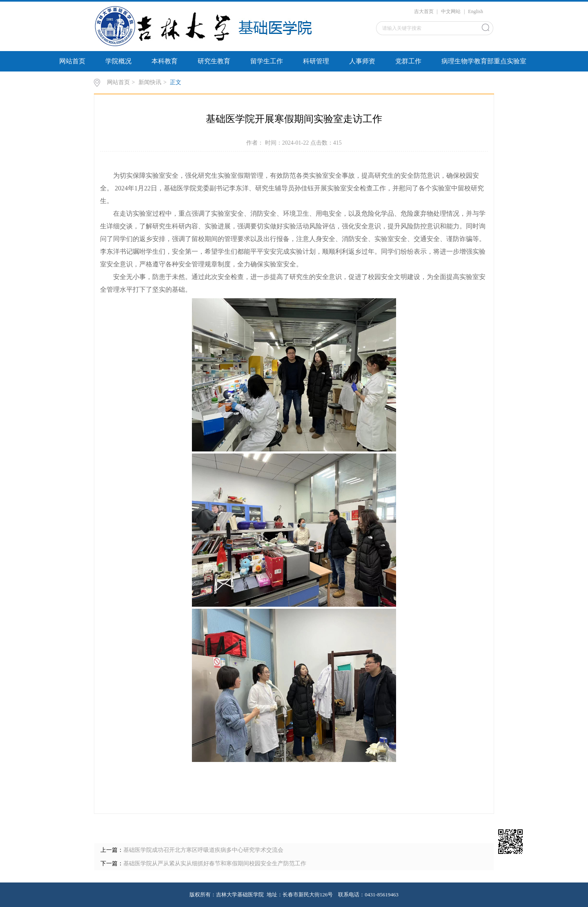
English (476, 11)
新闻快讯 (150, 82)
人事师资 (362, 61)
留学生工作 (267, 61)
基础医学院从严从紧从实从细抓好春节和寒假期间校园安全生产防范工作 (215, 863)
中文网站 (451, 11)
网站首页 (72, 61)
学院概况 (118, 61)
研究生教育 (214, 61)
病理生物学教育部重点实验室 (484, 61)
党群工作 (408, 61)
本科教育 (165, 61)
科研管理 (316, 61)
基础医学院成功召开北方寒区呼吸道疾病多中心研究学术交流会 (203, 850)
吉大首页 (424, 11)
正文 (176, 82)
